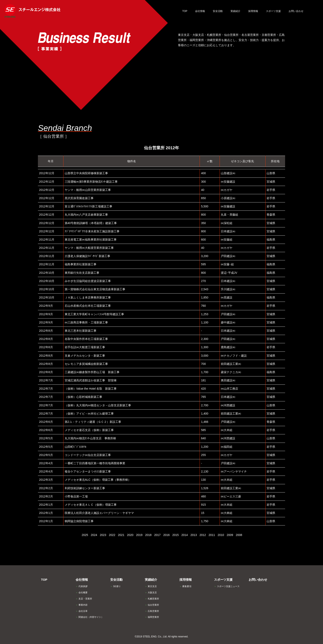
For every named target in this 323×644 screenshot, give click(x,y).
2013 (194, 535)
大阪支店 (151, 592)
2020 (130, 535)
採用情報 (186, 580)
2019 (139, 535)
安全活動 (116, 580)
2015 (175, 535)
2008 (239, 535)
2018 (148, 535)
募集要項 (185, 586)
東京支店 (151, 586)
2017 (157, 535)
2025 (85, 535)
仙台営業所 (152, 605)
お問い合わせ (258, 580)
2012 (203, 535)
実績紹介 (151, 580)
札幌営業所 (152, 599)
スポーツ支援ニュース (227, 586)
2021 (121, 535)
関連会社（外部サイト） (90, 617)
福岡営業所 (152, 617)
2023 (103, 535)
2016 (166, 535)
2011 (212, 535)
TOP (44, 580)
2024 (94, 535)
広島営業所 (152, 611)
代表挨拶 (82, 586)
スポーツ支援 (223, 580)
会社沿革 (82, 611)
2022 (112, 535)
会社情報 (82, 580)
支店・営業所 (84, 599)
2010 (221, 535)
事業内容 (82, 605)
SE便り (115, 586)
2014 (184, 535)
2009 (230, 535)
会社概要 (82, 592)
